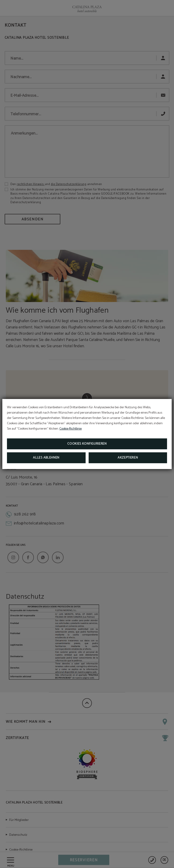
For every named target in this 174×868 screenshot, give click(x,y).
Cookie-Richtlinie (71, 429)
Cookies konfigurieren (87, 444)
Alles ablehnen (46, 458)
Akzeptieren (128, 458)
